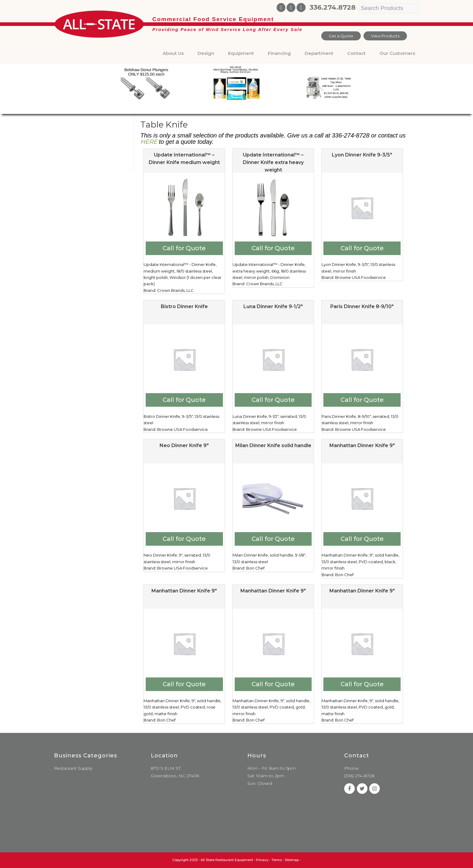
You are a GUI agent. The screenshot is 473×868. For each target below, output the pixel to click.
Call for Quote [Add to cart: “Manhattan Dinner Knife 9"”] (362, 539)
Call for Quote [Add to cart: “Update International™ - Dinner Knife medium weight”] (184, 248)
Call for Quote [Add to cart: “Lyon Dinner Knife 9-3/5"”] (362, 248)
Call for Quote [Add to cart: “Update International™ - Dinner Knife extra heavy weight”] (273, 248)
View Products (385, 36)
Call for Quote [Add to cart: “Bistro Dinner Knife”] (184, 400)
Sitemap (292, 860)
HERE (149, 142)
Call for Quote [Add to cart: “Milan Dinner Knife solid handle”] (273, 539)
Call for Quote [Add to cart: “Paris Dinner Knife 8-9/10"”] (362, 400)
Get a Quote (341, 36)
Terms (277, 860)
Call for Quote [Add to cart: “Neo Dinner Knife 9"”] (184, 539)
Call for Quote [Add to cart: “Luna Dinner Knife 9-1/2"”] (273, 400)
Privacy (262, 860)
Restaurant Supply (73, 768)
